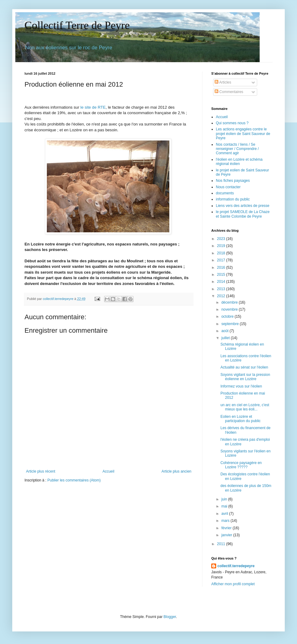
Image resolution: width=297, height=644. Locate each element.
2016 (222, 268)
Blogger (170, 617)
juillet (226, 338)
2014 (222, 282)
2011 (222, 544)
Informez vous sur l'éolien (241, 386)
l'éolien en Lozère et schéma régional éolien (239, 162)
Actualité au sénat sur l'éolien (244, 367)
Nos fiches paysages (233, 181)
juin (225, 499)
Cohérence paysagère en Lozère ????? (241, 465)
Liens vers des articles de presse (243, 206)
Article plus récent (41, 471)
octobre (228, 316)
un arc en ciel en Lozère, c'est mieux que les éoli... (245, 407)
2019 (222, 246)
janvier (227, 535)
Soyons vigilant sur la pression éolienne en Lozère (245, 377)
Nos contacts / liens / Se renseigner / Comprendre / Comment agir (237, 149)
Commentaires (229, 92)
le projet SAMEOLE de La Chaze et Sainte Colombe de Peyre (243, 214)
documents (225, 193)
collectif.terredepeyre (236, 566)
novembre (230, 309)
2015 (222, 275)
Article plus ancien (177, 471)
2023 (222, 239)
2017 (222, 260)
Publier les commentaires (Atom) (74, 480)
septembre (231, 324)
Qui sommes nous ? (232, 123)
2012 (222, 296)
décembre (230, 302)
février (227, 528)
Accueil (109, 471)
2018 (222, 253)
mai (225, 506)
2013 (222, 289)
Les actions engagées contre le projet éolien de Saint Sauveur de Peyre (243, 134)
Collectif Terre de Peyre (77, 25)
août (226, 331)
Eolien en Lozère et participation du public (241, 419)
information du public (233, 199)
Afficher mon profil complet (233, 584)
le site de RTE (92, 107)
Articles (223, 82)
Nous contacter (228, 187)
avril (225, 514)
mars (226, 521)
